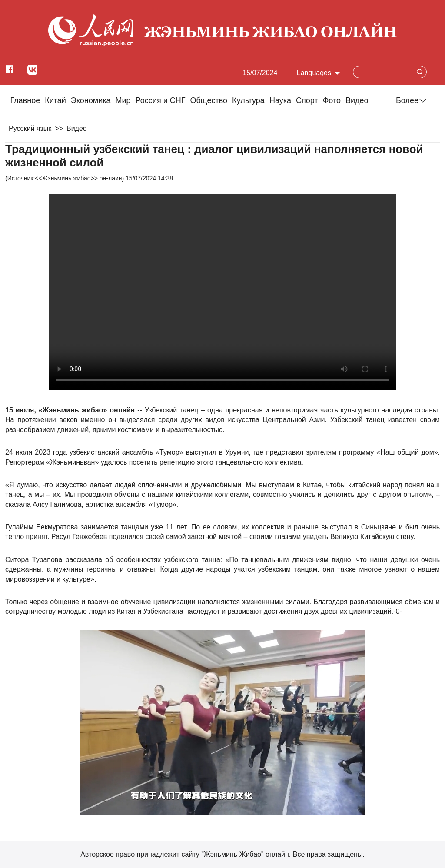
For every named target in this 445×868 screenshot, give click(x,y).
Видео (357, 100)
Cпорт (307, 100)
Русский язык (30, 128)
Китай (55, 100)
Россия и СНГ (161, 100)
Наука (280, 100)
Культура (248, 100)
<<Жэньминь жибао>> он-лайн (78, 178)
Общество (209, 100)
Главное (25, 100)
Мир (123, 100)
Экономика (91, 100)
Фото (332, 100)
